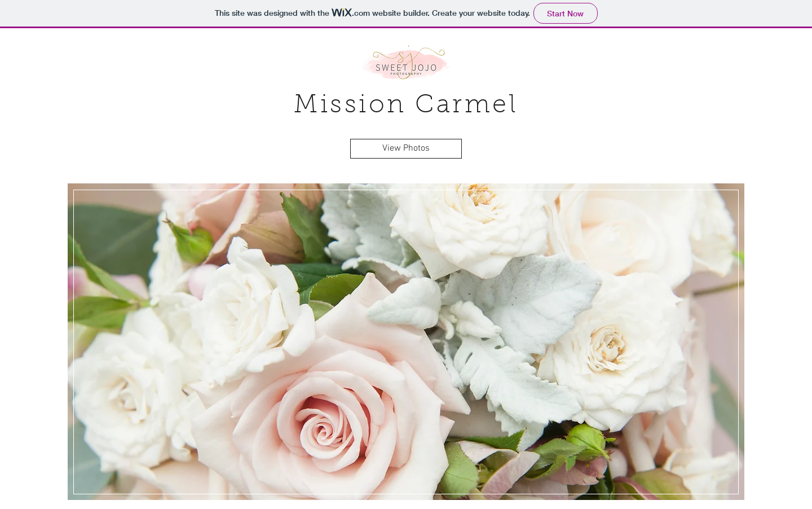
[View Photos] (406, 149)
